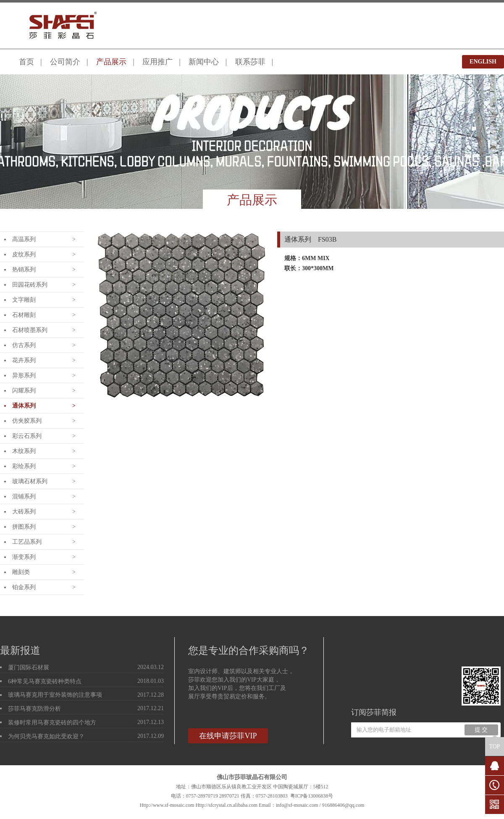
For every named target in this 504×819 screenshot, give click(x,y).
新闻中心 (204, 62)
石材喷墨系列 (30, 330)
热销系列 (24, 270)
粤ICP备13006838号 (312, 796)
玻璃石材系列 (30, 481)
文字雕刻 (24, 300)
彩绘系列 (24, 466)
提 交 (481, 730)
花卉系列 (24, 360)
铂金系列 (24, 587)
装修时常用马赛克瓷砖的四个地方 (52, 723)
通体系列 (24, 406)
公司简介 (65, 62)
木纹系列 (24, 451)
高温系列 (24, 239)
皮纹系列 (24, 254)
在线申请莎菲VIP (228, 736)
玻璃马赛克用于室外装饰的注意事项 (55, 695)
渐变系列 (24, 557)
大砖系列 (24, 512)
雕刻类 (21, 572)
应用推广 (157, 62)
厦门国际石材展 (29, 668)
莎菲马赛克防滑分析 (34, 709)
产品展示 (111, 62)
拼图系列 (24, 527)
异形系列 (24, 375)
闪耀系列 (24, 391)
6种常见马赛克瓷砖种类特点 (45, 681)
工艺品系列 (27, 542)
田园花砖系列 (30, 285)
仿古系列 (24, 345)
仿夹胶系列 (27, 421)
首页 (26, 62)
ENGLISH (483, 62)
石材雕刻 (24, 315)
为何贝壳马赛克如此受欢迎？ (46, 736)
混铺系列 (24, 496)
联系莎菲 (250, 62)
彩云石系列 (27, 436)
